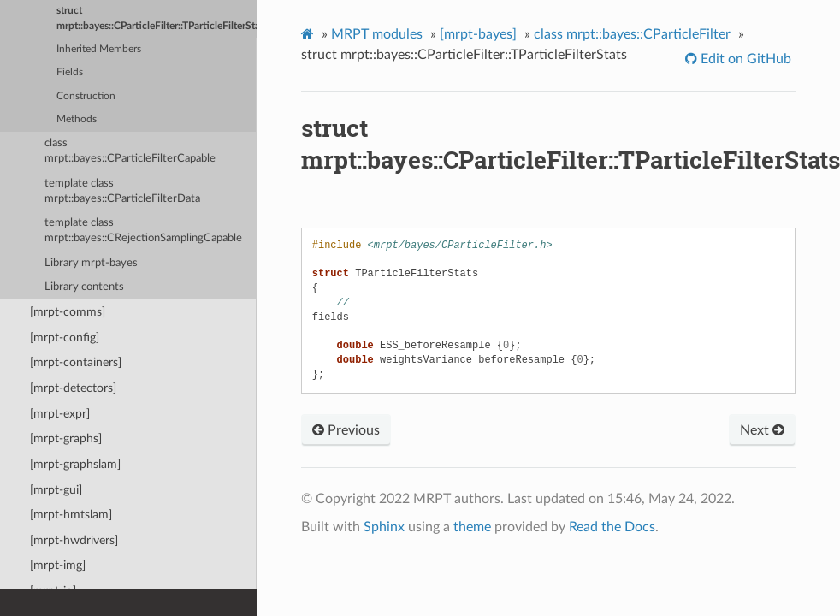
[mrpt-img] (58, 565)
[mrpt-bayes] (478, 34)
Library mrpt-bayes (91, 263)
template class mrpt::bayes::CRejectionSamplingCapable (143, 231)
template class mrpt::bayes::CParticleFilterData (122, 191)
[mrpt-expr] (60, 414)
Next (762, 430)
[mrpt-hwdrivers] (74, 540)
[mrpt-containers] (76, 362)
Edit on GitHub (744, 59)
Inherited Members (99, 49)
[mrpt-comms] (68, 312)
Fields (70, 72)
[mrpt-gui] (56, 490)
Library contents (84, 287)
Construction (86, 96)
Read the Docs (612, 527)
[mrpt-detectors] (73, 388)
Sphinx (384, 527)
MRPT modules (377, 34)
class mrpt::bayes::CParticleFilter (632, 34)
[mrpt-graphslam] (75, 464)
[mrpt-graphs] (66, 438)
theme (472, 527)
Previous (346, 430)
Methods (77, 119)
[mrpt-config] (65, 338)
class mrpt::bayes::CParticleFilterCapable (130, 151)
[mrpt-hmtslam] (71, 515)
